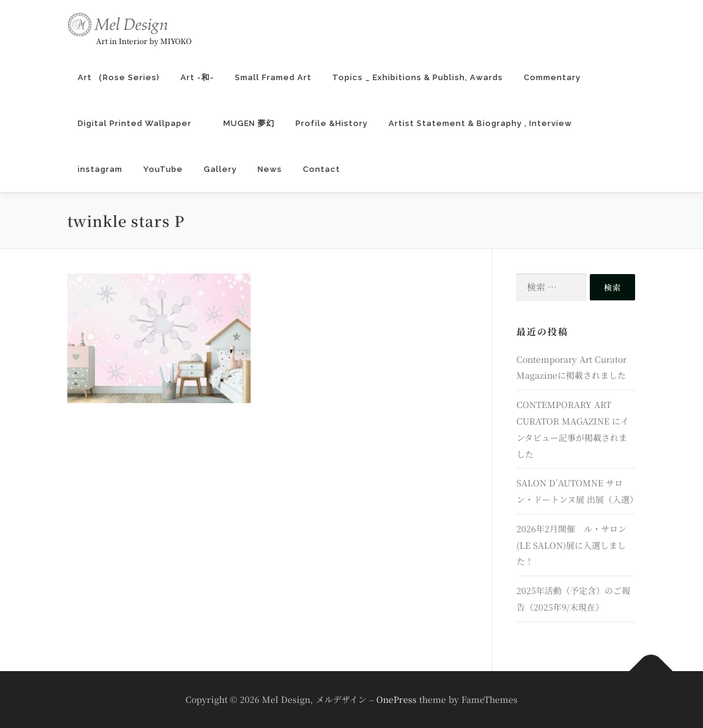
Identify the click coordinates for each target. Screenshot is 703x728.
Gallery (220, 169)
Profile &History (332, 123)
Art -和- (197, 77)
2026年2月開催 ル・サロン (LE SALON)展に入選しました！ (571, 545)
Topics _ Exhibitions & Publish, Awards (418, 77)
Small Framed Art (273, 77)
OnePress (396, 699)
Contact (322, 169)
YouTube (163, 169)
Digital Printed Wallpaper (140, 123)
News (270, 169)
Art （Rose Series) (119, 77)
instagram (100, 169)
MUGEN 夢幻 (249, 123)
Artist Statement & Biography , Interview (480, 123)
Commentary (552, 77)
